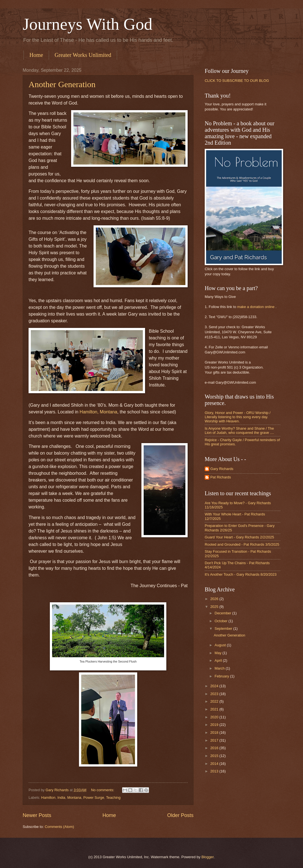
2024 (215, 686)
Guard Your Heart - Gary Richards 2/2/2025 (239, 537)
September (224, 629)
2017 (215, 740)
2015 (215, 756)
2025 (215, 607)
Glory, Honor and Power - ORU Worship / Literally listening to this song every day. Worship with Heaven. (238, 417)
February (222, 676)
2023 (215, 694)
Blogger (208, 857)
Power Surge (94, 798)
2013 (215, 771)
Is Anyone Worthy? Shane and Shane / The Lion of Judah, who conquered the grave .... (239, 430)
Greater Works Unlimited (83, 55)
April (219, 660)
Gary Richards (222, 469)
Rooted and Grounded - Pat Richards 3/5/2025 (242, 544)
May (218, 653)
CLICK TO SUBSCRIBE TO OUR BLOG (237, 81)
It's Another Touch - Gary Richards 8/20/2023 (241, 574)
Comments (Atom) (59, 827)
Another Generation (62, 84)
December (223, 613)
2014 (215, 764)
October (221, 621)
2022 (215, 701)
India (61, 798)
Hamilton (48, 798)
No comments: (103, 790)
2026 (215, 599)
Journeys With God (88, 24)
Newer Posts (37, 815)
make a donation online (256, 307)
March (220, 668)
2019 (215, 725)
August (221, 645)
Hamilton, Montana (98, 412)
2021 (215, 709)
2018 (215, 732)
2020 (215, 717)
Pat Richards (221, 477)
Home (36, 55)
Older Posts (180, 815)
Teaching (113, 798)
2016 (215, 748)
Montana (74, 798)
